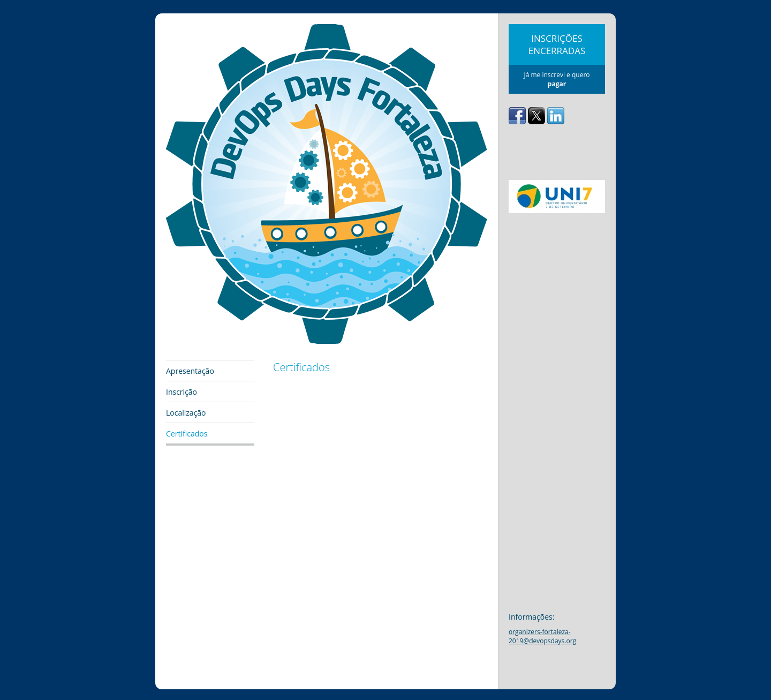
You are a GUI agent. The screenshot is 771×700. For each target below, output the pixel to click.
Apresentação (190, 371)
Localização (186, 413)
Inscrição (182, 392)
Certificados (187, 434)
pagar (557, 84)
